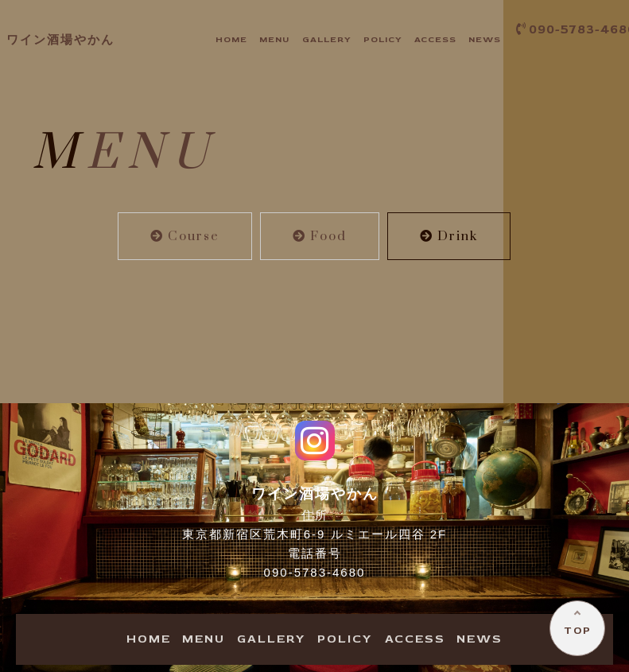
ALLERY (327, 39)
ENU (274, 39)
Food (320, 236)
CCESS (435, 39)
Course (185, 236)
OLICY (383, 39)
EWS (485, 39)
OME (231, 39)
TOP (578, 631)
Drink (449, 236)
